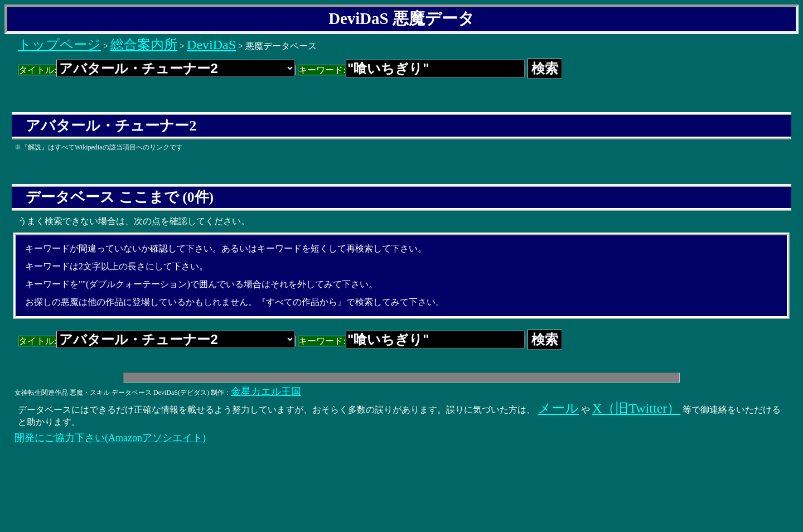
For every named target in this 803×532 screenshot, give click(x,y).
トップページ (59, 45)
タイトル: (157, 70)
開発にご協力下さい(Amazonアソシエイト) (110, 438)
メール (558, 408)
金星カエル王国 (266, 391)
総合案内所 (144, 45)
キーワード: (411, 70)
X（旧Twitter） (636, 408)
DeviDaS (211, 45)
